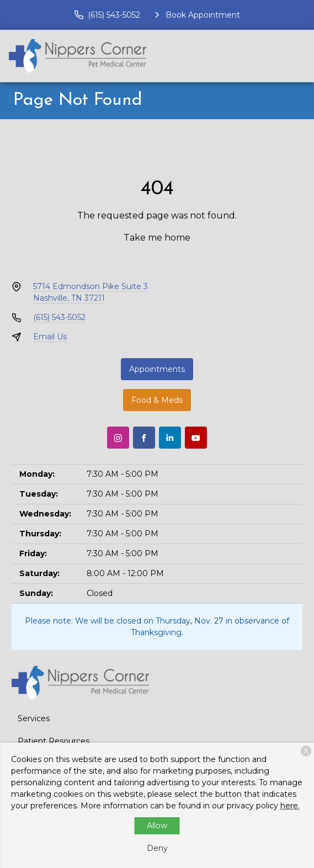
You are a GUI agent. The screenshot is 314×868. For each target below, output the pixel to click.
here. (290, 806)
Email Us (50, 337)
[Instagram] (118, 438)
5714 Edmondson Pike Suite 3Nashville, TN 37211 (91, 292)
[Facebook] (144, 438)
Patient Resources (54, 741)
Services (34, 718)
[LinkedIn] (170, 438)
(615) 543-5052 (59, 317)
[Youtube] (196, 438)
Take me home (157, 238)
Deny (157, 848)
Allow (157, 826)
